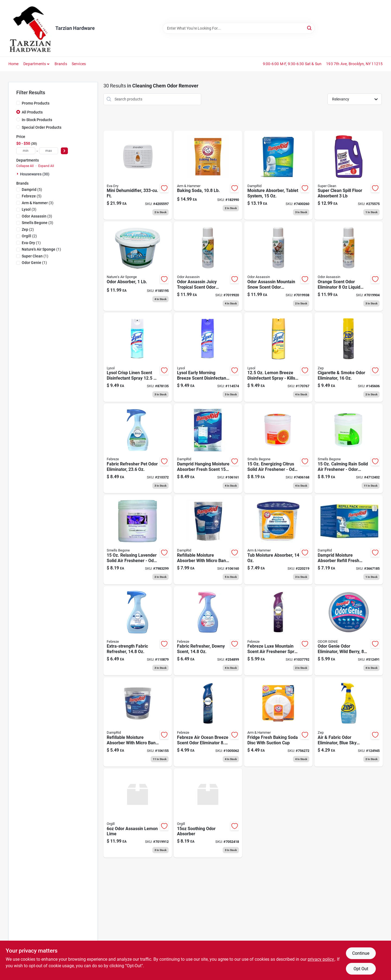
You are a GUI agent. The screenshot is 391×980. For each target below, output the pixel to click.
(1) (31, 243)
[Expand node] (18, 174)
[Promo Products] (18, 103)
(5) (32, 190)
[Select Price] (64, 151)
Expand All (46, 166)
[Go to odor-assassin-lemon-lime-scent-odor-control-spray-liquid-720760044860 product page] (138, 813)
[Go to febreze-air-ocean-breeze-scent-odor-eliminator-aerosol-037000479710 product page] (208, 722)
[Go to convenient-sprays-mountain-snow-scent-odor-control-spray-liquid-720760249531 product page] (278, 266)
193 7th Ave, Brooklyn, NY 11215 (354, 64)
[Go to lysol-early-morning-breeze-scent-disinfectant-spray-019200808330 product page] (208, 357)
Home (14, 64)
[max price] (49, 151)
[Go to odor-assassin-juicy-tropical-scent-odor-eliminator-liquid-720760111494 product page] (208, 266)
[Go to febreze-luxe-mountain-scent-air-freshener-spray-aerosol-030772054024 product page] (278, 631)
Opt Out (361, 969)
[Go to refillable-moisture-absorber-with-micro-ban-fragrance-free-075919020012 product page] (138, 722)
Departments (35, 64)
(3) (38, 203)
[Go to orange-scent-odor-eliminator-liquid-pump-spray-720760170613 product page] (349, 266)
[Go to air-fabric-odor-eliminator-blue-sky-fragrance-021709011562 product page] (349, 722)
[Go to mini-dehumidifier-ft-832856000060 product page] (138, 175)
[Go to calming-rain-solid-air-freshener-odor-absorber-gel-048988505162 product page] (349, 448)
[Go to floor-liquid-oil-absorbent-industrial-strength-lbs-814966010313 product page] (349, 175)
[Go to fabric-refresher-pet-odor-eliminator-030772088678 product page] (138, 448)
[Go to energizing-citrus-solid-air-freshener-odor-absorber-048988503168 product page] (278, 448)
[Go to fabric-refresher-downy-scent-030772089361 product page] (208, 631)
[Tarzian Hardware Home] (30, 28)
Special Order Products (42, 127)
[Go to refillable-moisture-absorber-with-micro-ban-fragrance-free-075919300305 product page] (208, 540)
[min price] (26, 151)
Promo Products (36, 103)
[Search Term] (239, 28)
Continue (361, 953)
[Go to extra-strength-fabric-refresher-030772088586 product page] (138, 631)
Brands (61, 64)
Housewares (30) (35, 174)
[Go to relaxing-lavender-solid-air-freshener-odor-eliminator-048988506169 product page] (138, 540)
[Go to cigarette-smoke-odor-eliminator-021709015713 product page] (349, 357)
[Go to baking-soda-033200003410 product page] (208, 175)
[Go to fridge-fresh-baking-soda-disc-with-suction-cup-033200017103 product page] (278, 722)
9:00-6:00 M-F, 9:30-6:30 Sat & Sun (292, 64)
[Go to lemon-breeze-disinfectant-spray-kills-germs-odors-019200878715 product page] (278, 357)
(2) (28, 229)
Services (79, 64)
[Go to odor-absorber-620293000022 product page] (138, 266)
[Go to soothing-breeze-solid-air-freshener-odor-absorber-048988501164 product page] (208, 813)
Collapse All (25, 166)
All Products (32, 112)
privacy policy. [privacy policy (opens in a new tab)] (321, 959)
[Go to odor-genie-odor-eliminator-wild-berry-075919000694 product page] (349, 631)
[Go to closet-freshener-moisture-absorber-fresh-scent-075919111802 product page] (208, 448)
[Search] (310, 28)
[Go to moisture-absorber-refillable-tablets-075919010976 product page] (349, 540)
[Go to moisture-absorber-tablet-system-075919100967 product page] (278, 175)
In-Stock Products (37, 120)
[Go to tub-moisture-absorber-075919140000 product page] (278, 540)
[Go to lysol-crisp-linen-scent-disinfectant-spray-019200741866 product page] (138, 357)
